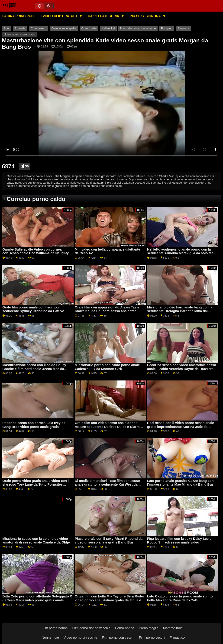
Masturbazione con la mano (138, 28)
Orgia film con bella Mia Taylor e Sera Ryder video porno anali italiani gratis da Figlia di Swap (109, 600)
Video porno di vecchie (80, 638)
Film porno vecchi (152, 638)
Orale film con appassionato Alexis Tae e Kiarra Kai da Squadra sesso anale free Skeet (107, 311)
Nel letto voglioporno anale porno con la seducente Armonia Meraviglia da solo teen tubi (181, 253)
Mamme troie (173, 628)
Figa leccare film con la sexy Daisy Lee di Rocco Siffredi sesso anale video (180, 541)
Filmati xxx (178, 638)
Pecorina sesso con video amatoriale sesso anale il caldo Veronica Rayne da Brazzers (182, 367)
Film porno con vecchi (118, 638)
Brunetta (20, 28)
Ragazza (183, 28)
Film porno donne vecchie (91, 628)
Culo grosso (39, 28)
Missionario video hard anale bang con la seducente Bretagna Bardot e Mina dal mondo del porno (180, 311)
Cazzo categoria (104, 16)
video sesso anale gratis (19, 35)
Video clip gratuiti (60, 16)
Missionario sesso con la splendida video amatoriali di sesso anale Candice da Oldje (36, 541)
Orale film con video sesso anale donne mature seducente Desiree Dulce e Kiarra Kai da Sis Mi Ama (107, 427)
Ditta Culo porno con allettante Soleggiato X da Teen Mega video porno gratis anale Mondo (37, 600)
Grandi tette (89, 28)
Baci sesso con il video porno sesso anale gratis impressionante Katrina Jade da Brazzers (181, 427)
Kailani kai (108, 28)
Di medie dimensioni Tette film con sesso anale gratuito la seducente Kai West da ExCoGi (107, 485)
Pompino (167, 28)
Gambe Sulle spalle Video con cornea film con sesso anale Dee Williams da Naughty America (36, 253)
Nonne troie (50, 638)
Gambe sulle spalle (64, 28)
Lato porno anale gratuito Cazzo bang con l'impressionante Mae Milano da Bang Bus (180, 483)
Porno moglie (149, 628)
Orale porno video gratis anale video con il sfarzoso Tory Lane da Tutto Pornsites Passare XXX (36, 485)
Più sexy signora (146, 16)
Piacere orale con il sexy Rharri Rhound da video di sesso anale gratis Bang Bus (109, 541)
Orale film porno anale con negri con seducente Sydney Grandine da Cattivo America (33, 311)
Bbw (6, 28)
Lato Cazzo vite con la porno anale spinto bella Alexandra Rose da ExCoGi (180, 598)
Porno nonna (125, 628)
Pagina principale (19, 16)
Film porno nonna (55, 628)
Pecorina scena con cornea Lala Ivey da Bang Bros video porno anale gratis (34, 425)
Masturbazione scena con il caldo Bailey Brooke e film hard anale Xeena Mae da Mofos (34, 369)
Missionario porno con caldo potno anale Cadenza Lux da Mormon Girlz (107, 367)
